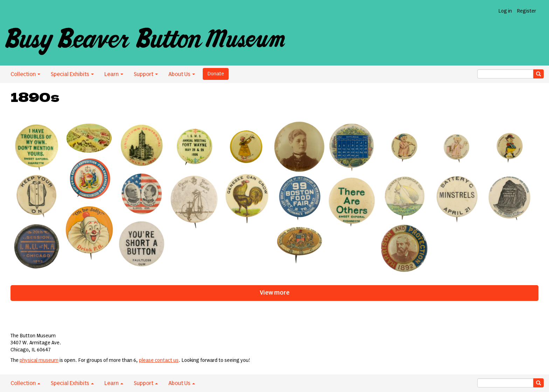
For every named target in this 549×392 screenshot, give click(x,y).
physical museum (39, 360)
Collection (25, 74)
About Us (182, 74)
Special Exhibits (72, 74)
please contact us (159, 360)
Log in (505, 11)
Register (526, 11)
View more (275, 293)
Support (146, 74)
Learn (114, 74)
